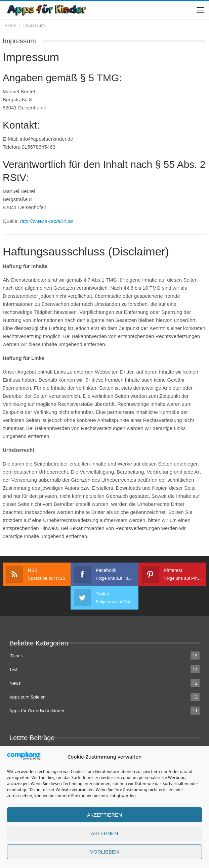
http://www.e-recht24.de (47, 221)
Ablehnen (105, 837)
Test (14, 669)
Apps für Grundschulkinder (37, 711)
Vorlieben (104, 855)
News (15, 683)
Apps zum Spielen (28, 697)
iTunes (16, 656)
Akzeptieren (104, 818)
